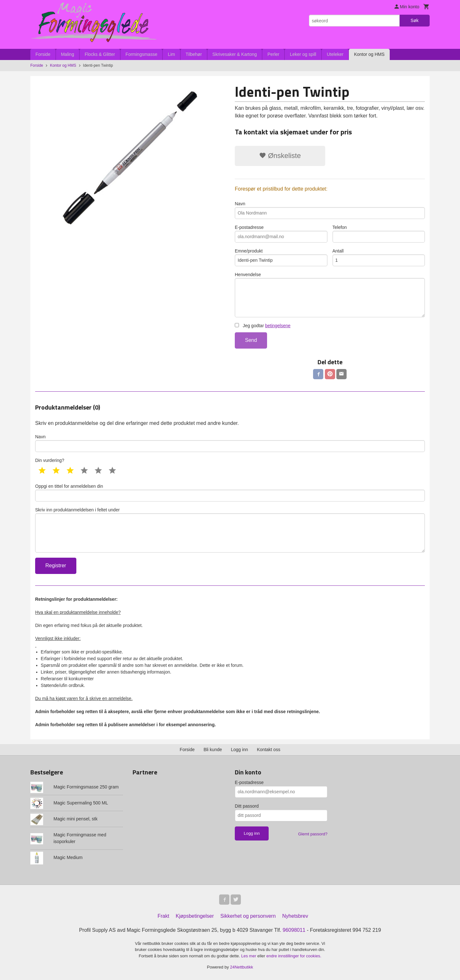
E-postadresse (281, 234)
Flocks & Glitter (100, 54)
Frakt (163, 916)
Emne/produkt (281, 257)
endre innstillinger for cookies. (294, 956)
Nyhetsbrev (295, 916)
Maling (68, 54)
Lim (171, 54)
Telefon (379, 234)
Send (251, 340)
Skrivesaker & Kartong (235, 54)
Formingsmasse (142, 54)
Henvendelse (330, 295)
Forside (43, 54)
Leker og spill (303, 54)
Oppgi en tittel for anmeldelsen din (230, 493)
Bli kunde (213, 750)
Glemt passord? (313, 834)
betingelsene (278, 326)
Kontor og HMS (369, 54)
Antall (379, 257)
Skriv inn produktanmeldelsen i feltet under (230, 530)
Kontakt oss (268, 750)
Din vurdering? (50, 460)
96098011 (294, 930)
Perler (273, 54)
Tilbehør (194, 54)
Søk (414, 20)
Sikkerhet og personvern (248, 916)
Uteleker (335, 54)
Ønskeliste (280, 156)
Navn (330, 210)
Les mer (249, 956)
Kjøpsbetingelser (195, 916)
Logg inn (240, 750)
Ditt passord (247, 806)
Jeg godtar (263, 326)
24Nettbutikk (241, 967)
